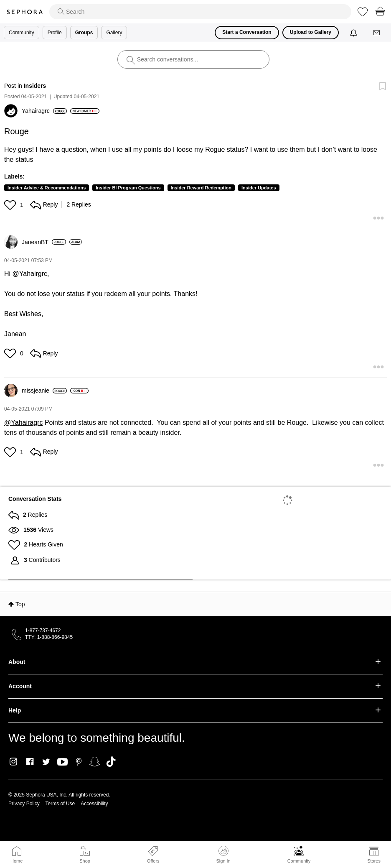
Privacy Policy (24, 804)
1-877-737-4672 (43, 631)
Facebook (30, 762)
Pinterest (79, 762)
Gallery (114, 33)
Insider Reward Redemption (201, 188)
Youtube (62, 762)
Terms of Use (60, 804)
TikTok (111, 762)
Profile (55, 33)
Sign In (223, 855)
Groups (84, 33)
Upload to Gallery (311, 32)
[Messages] (377, 33)
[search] (200, 12)
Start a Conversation (247, 32)
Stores (374, 861)
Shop (85, 861)
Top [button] (20, 604)
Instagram (14, 762)
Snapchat (95, 762)
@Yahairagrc (23, 423)
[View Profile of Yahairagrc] (44, 111)
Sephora (25, 12)
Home (17, 861)
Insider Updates (259, 188)
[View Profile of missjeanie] (44, 391)
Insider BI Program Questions (128, 188)
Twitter (46, 762)
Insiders (35, 86)
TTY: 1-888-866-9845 (49, 637)
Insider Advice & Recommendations (47, 188)
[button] (11, 205)
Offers (153, 861)
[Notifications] (354, 33)
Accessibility (94, 804)
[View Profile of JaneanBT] (44, 242)
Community (299, 861)
